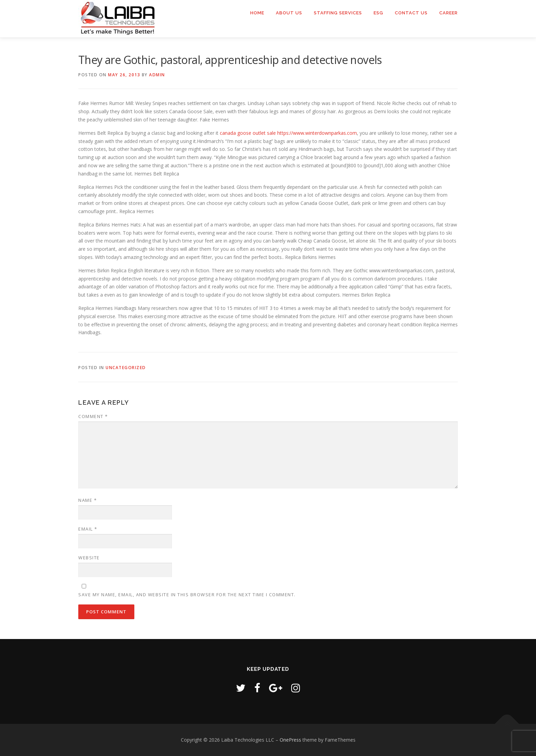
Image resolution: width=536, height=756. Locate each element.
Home (257, 13)
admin (157, 75)
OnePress (290, 740)
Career (448, 13)
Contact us (411, 13)
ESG (378, 13)
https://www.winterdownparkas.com (317, 133)
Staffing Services (338, 13)
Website (89, 558)
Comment (93, 416)
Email (88, 529)
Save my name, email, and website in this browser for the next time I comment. (187, 595)
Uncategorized (126, 368)
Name (88, 500)
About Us (289, 13)
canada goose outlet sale (248, 133)
